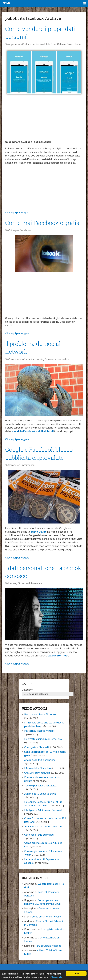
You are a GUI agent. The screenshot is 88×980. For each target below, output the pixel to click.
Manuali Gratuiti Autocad (48, 946)
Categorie (27, 690)
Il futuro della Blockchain (38, 768)
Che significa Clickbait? (37, 747)
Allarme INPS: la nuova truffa (40, 794)
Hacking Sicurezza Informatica (52, 359)
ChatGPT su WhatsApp (37, 773)
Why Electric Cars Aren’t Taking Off (43, 827)
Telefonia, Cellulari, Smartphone (63, 44)
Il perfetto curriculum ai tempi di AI (43, 739)
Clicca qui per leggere (17, 213)
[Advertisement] (44, 119)
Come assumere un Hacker (47, 917)
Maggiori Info (56, 977)
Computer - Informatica (21, 359)
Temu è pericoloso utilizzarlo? (41, 786)
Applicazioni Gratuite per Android (26, 44)
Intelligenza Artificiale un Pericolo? (43, 810)
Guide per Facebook (20, 230)
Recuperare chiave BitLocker (40, 714)
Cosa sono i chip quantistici (39, 835)
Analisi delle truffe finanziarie (40, 760)
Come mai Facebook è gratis (42, 223)
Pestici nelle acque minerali (39, 731)
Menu (6, 3)
